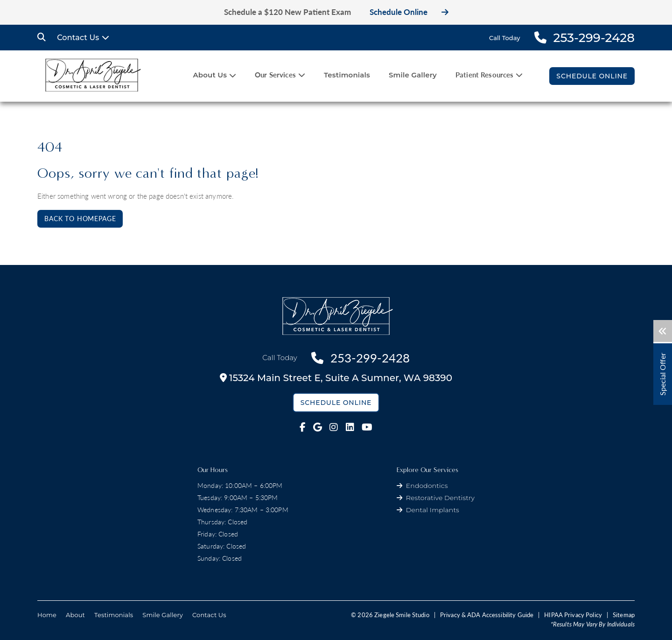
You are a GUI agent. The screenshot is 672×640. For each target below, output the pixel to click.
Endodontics (427, 486)
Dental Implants (433, 510)
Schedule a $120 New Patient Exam (287, 12)
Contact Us (78, 38)
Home (47, 615)
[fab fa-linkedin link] (350, 427)
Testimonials (347, 75)
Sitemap (624, 615)
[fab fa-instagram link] (334, 427)
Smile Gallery (413, 75)
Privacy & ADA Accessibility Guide (487, 615)
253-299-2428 (360, 358)
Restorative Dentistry (440, 498)
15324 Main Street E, (336, 378)
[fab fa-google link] (318, 427)
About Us (210, 75)
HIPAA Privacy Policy (573, 615)
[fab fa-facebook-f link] (303, 427)
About (75, 615)
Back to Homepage (80, 219)
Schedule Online (409, 12)
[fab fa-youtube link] (367, 427)
